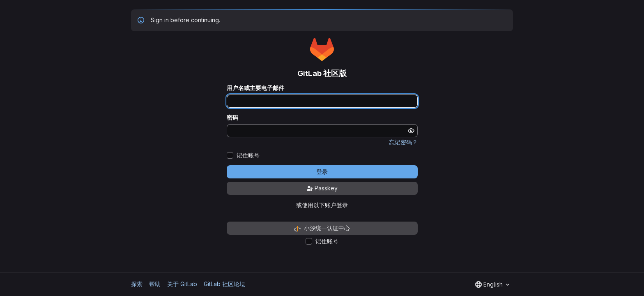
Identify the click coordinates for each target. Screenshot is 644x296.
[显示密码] (411, 131)
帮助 (155, 284)
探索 (137, 284)
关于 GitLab (182, 284)
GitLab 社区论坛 (224, 284)
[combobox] (492, 284)
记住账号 (248, 155)
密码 (232, 118)
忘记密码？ (403, 142)
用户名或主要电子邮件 (255, 88)
